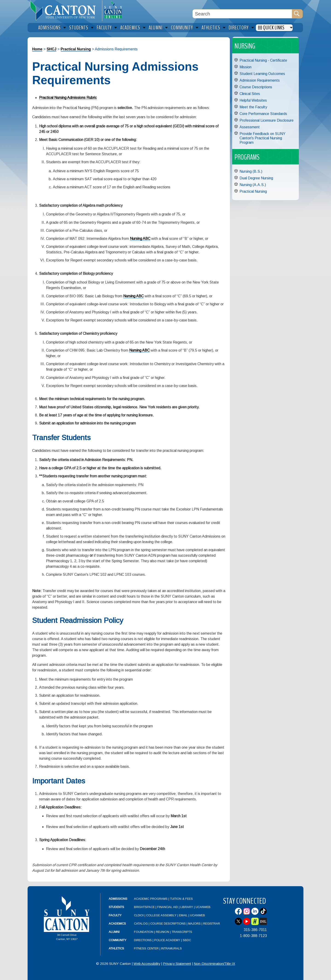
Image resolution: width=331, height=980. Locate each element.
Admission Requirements (260, 80)
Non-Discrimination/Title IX (214, 964)
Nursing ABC (140, 239)
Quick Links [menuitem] (274, 28)
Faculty (115, 915)
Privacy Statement (177, 964)
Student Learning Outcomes (262, 74)
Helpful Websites (253, 100)
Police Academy (167, 940)
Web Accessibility (147, 964)
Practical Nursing (76, 49)
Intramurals (171, 948)
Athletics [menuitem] (211, 28)
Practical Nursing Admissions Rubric (68, 98)
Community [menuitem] (182, 28)
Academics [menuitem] (130, 28)
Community (118, 940)
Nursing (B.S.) (251, 171)
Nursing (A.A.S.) (253, 185)
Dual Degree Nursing (256, 178)
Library (187, 907)
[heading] (65, 11)
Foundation (144, 932)
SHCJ (52, 49)
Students (116, 907)
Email (183, 915)
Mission (245, 67)
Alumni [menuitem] (156, 28)
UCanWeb (203, 907)
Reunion (163, 932)
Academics (117, 924)
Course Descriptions (256, 87)
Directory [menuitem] (239, 28)
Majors (194, 924)
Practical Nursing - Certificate (263, 60)
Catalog (141, 924)
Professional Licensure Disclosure (267, 120)
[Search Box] (242, 14)
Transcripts (182, 932)
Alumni (114, 932)
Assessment (250, 127)
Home (37, 49)
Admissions (118, 899)
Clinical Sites (250, 94)
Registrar (212, 924)
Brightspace (144, 907)
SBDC (187, 940)
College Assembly (161, 915)
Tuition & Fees (181, 899)
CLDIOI (139, 915)
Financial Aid (168, 907)
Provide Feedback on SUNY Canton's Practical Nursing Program (263, 138)
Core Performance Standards (263, 114)
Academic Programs (151, 899)
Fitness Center (146, 948)
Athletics (116, 948)
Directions (143, 940)
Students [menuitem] (79, 28)
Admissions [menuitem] (49, 28)
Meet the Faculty (253, 107)
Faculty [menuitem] (104, 28)
